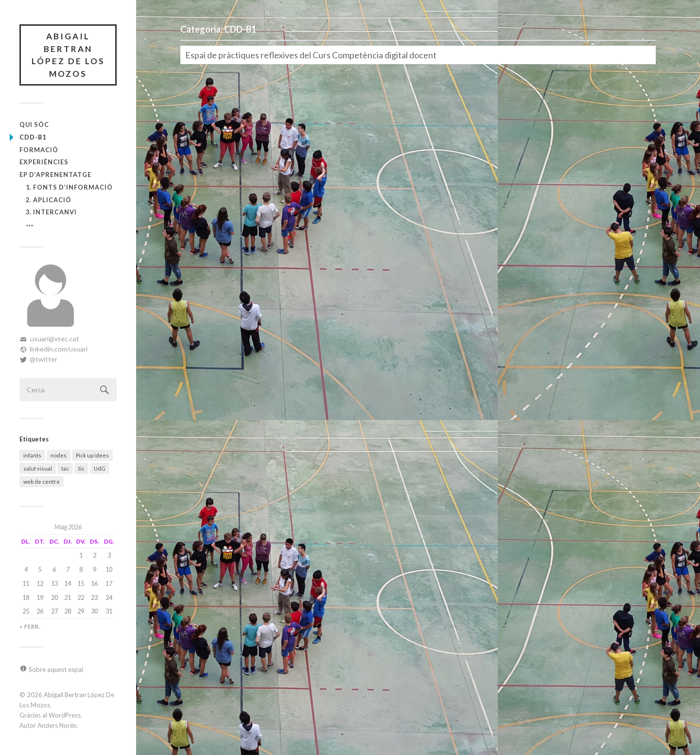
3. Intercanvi (51, 212)
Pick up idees (92, 455)
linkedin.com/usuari (59, 349)
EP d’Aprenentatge (55, 175)
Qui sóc (34, 124)
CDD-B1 (33, 137)
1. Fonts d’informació (69, 187)
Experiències (44, 162)
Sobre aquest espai (56, 669)
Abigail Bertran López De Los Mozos (68, 55)
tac (65, 468)
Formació (39, 150)
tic (81, 468)
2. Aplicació (49, 200)
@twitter (44, 359)
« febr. (30, 627)
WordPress (65, 715)
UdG (100, 468)
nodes (59, 455)
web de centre (42, 482)
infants (32, 455)
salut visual (38, 468)
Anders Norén (57, 725)
